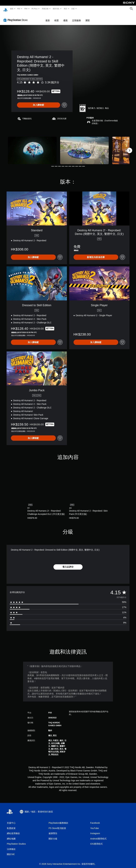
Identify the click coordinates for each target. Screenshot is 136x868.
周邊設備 (45, 9)
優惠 (65, 17)
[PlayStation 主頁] (5, 9)
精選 (57, 17)
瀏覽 (88, 17)
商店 (65, 9)
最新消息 (56, 9)
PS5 (19, 9)
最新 (48, 17)
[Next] (129, 147)
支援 (73, 9)
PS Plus (34, 9)
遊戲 (11, 9)
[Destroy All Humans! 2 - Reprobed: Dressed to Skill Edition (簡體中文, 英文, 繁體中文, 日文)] (32, 147)
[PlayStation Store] (16, 17)
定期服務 (76, 17)
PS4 (26, 9)
